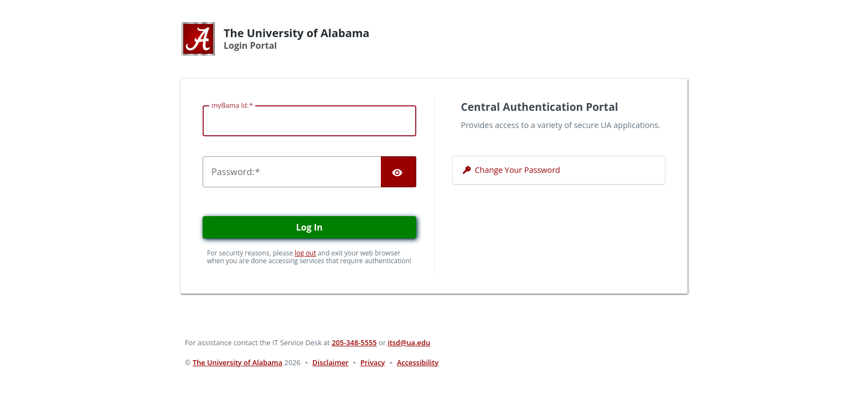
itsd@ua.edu (409, 342)
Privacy (373, 362)
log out (305, 253)
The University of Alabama (237, 362)
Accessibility (418, 362)
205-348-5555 (354, 342)
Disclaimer (330, 362)
